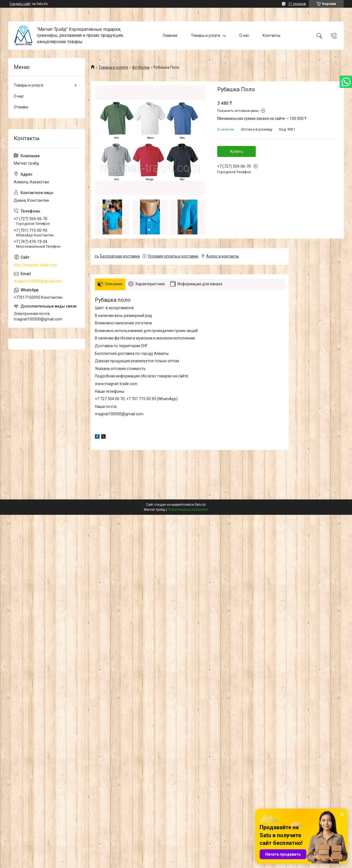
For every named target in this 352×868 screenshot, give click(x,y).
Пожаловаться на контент (188, 510)
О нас (244, 35)
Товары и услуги (206, 35)
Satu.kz (200, 505)
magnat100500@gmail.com (38, 281)
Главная (170, 35)
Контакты (271, 35)
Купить (237, 151)
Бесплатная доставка (120, 256)
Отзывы (21, 107)
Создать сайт (20, 4)
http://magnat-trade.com (36, 265)
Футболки (141, 67)
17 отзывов (297, 4)
